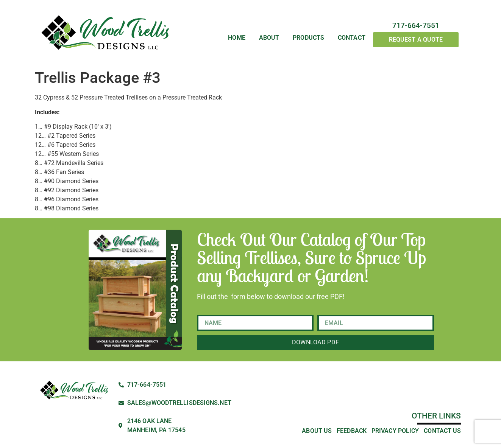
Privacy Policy (395, 431)
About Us (317, 431)
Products (308, 38)
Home (236, 38)
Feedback (352, 431)
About (269, 38)
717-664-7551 (416, 26)
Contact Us (442, 431)
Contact (352, 38)
